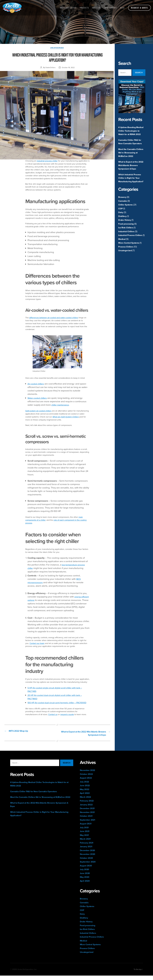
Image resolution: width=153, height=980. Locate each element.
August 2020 (87, 870)
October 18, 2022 (68, 68)
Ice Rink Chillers (126, 238)
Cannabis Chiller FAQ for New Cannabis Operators (131, 145)
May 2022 (85, 794)
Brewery (123, 207)
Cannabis (123, 211)
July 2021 (85, 832)
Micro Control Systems (130, 257)
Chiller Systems (126, 215)
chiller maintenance (61, 405)
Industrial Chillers (127, 242)
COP (121, 219)
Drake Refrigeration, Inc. (28, 974)
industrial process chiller (47, 161)
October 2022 (87, 778)
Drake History (125, 230)
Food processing (127, 234)
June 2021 (85, 836)
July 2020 (85, 874)
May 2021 (85, 839)
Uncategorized (126, 264)
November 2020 (88, 859)
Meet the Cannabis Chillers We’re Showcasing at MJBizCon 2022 (132, 156)
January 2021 (87, 851)
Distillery (123, 226)
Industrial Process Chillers (131, 246)
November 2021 (88, 817)
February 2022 (88, 805)
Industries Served (68, 8)
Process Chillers (126, 261)
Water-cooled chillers (38, 398)
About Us (97, 8)
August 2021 (86, 828)
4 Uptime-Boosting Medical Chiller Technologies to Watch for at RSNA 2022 (131, 132)
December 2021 (88, 813)
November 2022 (88, 775)
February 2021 (87, 847)
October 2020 (87, 862)
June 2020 (85, 878)
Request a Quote (139, 8)
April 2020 (85, 885)
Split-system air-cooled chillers (38, 411)
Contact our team (37, 644)
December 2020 (88, 855)
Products (85, 8)
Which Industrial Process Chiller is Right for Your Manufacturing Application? (131, 187)
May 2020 (85, 881)
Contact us (53, 718)
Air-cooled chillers (37, 384)
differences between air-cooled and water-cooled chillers (54, 318)
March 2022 (86, 801)
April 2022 (85, 798)
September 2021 (88, 824)
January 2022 (87, 809)
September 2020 (89, 866)
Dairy (121, 223)
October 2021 (87, 820)
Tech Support (111, 8)
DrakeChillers (50, 68)
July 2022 (85, 786)
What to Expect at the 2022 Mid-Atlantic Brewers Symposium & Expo (130, 170)
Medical (122, 253)
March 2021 (86, 843)
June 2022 (85, 790)
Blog (122, 8)
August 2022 (87, 782)
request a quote (67, 718)
